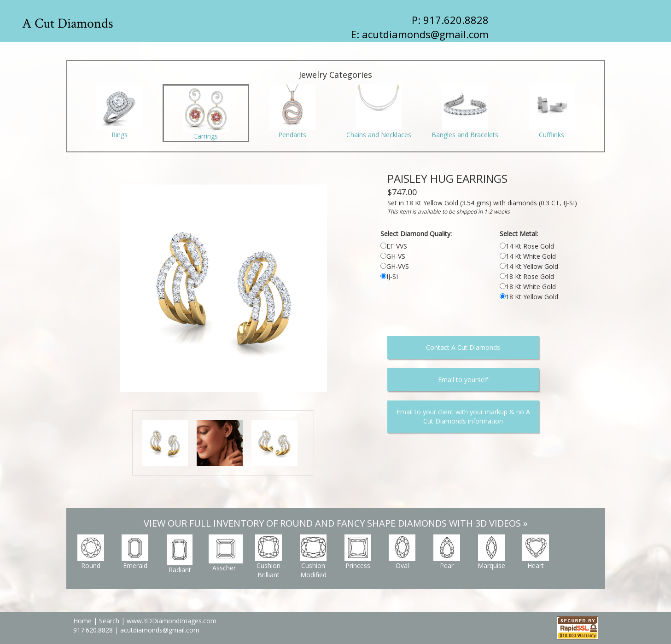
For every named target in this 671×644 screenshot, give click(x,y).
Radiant (180, 554)
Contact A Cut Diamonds (463, 347)
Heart (536, 552)
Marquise (491, 552)
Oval (402, 552)
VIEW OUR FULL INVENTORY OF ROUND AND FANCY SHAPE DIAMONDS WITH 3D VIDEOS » (336, 523)
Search (109, 621)
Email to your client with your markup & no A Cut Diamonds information (463, 416)
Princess (358, 552)
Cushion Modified (313, 557)
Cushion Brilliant (268, 557)
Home (82, 621)
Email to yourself (463, 380)
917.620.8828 (94, 630)
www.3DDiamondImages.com (172, 621)
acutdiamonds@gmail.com (425, 34)
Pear (447, 552)
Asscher (226, 553)
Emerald (135, 552)
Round (91, 552)
